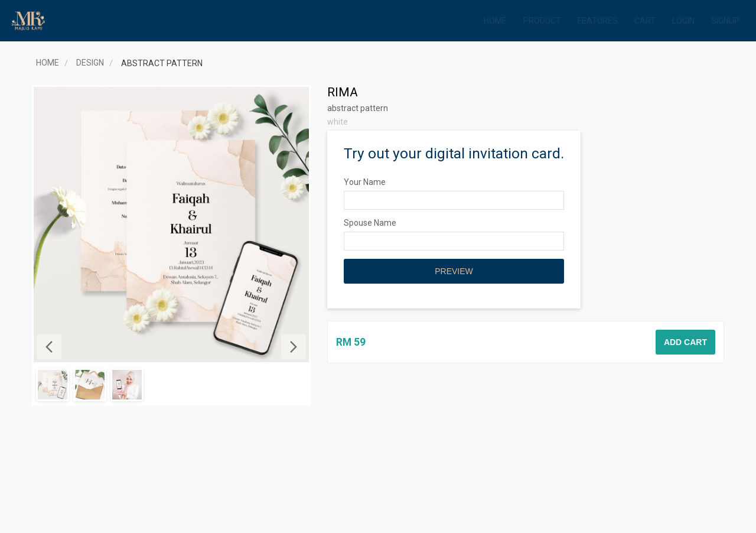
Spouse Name (370, 223)
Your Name (365, 182)
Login (683, 21)
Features (598, 21)
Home (495, 21)
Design (90, 63)
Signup (725, 21)
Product (542, 21)
